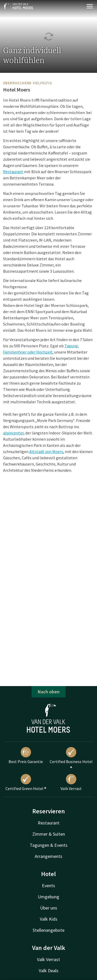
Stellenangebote (48, 930)
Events (48, 886)
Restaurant (13, 172)
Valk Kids (49, 919)
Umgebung (48, 897)
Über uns (49, 908)
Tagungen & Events (49, 845)
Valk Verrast (71, 782)
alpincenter (13, 433)
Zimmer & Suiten (49, 834)
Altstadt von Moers (46, 452)
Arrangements (48, 856)
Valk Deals (49, 971)
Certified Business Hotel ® (71, 759)
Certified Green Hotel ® (26, 782)
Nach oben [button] (49, 692)
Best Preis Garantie (26, 756)
